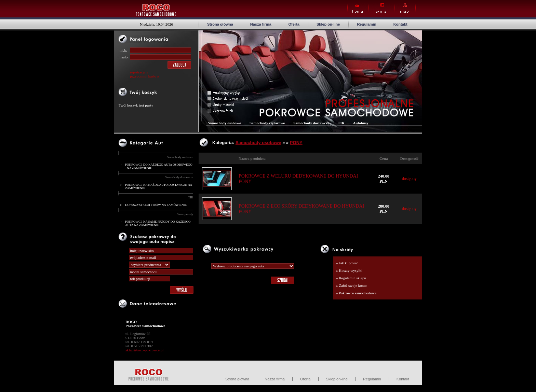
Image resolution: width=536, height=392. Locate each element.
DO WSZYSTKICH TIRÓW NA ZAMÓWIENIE (156, 205)
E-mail (381, 8)
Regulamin (366, 24)
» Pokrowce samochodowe (356, 293)
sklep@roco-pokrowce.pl (144, 350)
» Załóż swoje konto (351, 285)
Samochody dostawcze (179, 177)
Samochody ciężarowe (267, 123)
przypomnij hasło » (144, 76)
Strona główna (220, 24)
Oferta (294, 24)
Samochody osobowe (180, 157)
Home (358, 8)
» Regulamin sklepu (351, 278)
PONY (296, 143)
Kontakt (400, 24)
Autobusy (361, 123)
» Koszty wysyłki (349, 270)
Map (405, 8)
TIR (191, 197)
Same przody (185, 214)
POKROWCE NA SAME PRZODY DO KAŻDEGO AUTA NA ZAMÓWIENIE (158, 223)
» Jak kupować (347, 263)
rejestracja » (139, 72)
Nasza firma (261, 24)
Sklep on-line (328, 24)
